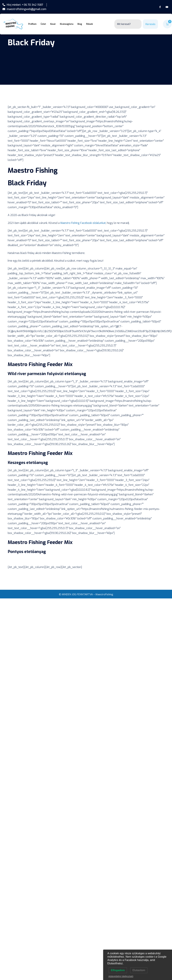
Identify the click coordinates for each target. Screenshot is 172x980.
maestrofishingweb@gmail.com (24, 9)
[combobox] (128, 24)
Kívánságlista (67, 24)
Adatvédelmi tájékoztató (121, 976)
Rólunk (90, 24)
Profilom (32, 24)
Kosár (53, 24)
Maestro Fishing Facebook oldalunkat (83, 223)
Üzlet (43, 24)
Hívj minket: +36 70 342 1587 (23, 5)
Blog (80, 24)
